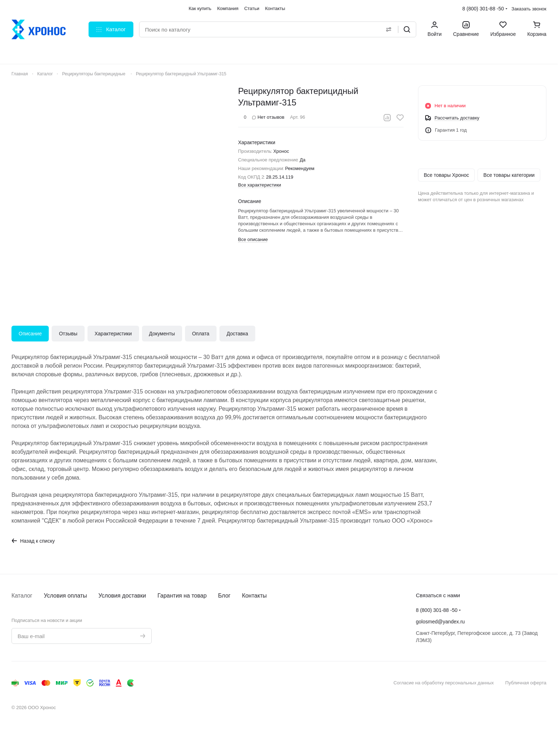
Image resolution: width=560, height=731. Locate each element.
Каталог (22, 596)
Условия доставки (122, 596)
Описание (30, 334)
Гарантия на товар (182, 596)
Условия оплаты (65, 596)
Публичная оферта (526, 683)
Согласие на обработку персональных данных (444, 683)
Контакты (254, 596)
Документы (162, 334)
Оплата (201, 334)
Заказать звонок (529, 9)
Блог (224, 596)
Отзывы (68, 334)
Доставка (237, 334)
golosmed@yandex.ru (440, 622)
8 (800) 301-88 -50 (483, 9)
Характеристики (113, 334)
